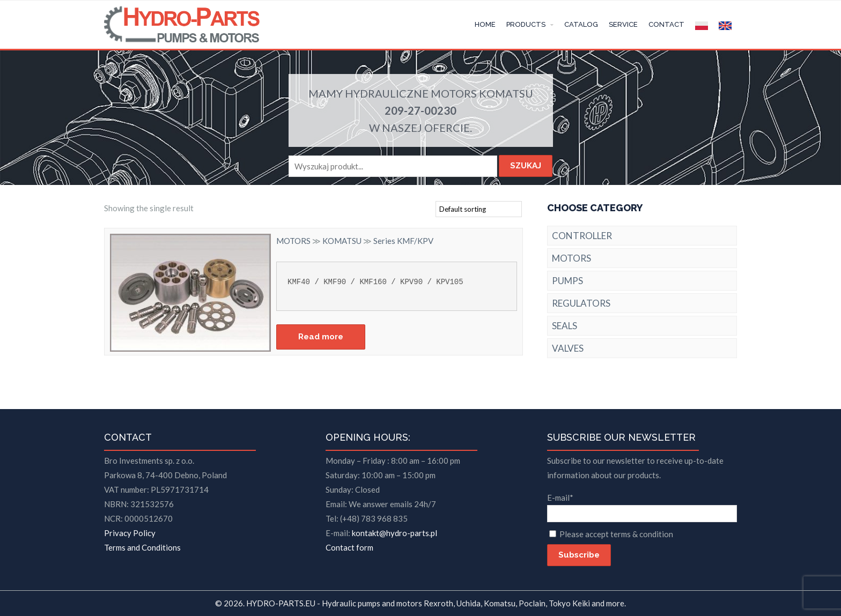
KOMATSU (506, 93)
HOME (485, 24)
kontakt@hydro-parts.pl (394, 533)
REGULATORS (581, 303)
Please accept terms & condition (616, 534)
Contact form (349, 547)
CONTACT (666, 24)
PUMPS (567, 281)
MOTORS (454, 93)
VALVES (568, 348)
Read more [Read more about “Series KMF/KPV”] (321, 337)
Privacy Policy (130, 533)
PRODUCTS (526, 24)
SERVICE (623, 24)
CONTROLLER (582, 236)
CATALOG (581, 24)
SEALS (565, 326)
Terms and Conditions (142, 547)
